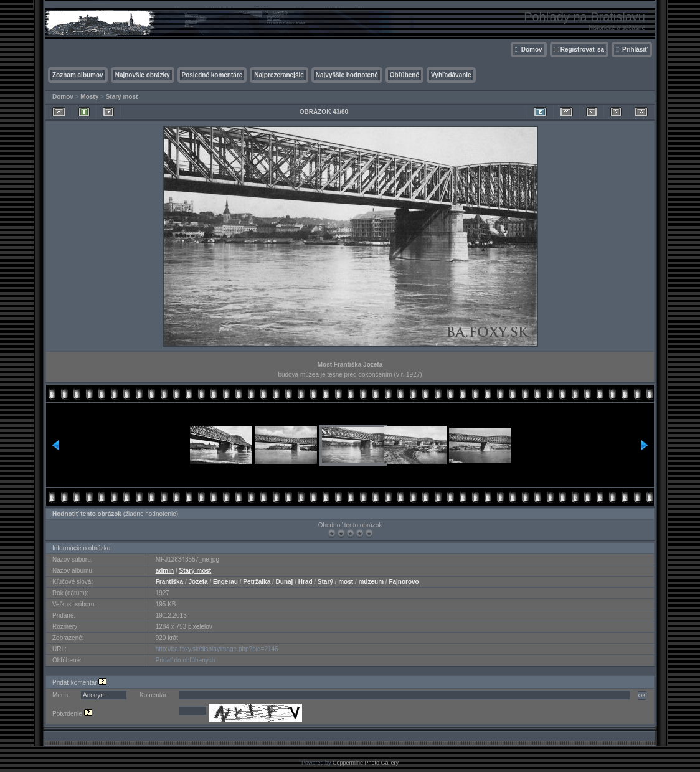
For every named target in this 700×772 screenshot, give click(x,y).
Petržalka (257, 582)
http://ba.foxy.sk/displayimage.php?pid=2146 (217, 649)
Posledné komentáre (212, 75)
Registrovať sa (582, 49)
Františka (169, 582)
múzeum (371, 582)
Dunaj (285, 582)
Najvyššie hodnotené (347, 75)
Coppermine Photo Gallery (366, 763)
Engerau (225, 582)
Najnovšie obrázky (143, 75)
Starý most (122, 97)
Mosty (89, 97)
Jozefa (198, 582)
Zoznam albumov (78, 75)
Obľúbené (404, 75)
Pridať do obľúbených (186, 660)
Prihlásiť (635, 49)
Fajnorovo (404, 582)
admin (165, 571)
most (346, 582)
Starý (325, 582)
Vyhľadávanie (451, 75)
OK (642, 695)
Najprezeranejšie (279, 75)
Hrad (305, 582)
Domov (532, 49)
